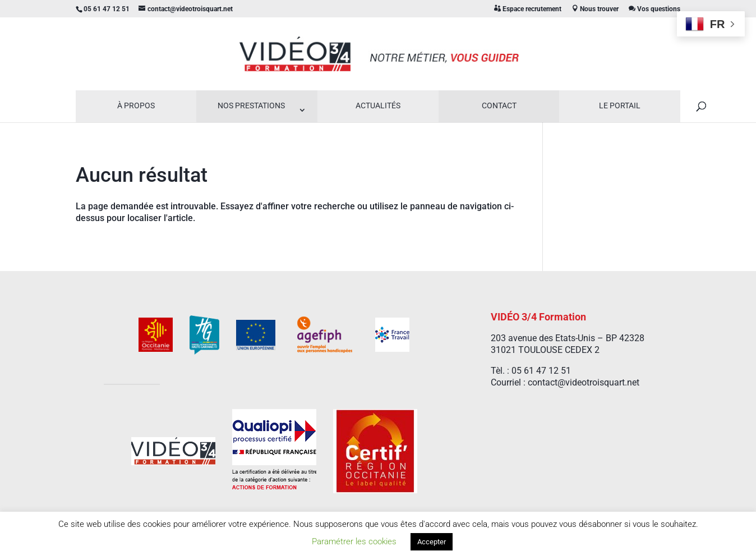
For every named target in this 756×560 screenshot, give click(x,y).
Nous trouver (595, 9)
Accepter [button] (432, 542)
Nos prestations (251, 105)
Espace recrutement (528, 9)
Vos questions (654, 9)
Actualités (378, 105)
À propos (136, 105)
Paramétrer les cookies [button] (354, 541)
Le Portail (620, 105)
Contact (499, 105)
